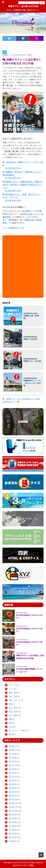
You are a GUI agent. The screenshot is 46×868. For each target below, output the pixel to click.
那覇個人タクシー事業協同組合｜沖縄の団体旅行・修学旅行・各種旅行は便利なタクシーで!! (22, 185)
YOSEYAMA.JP (23, 862)
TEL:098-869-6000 (13, 200)
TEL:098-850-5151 (13, 178)
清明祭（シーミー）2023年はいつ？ (21, 399)
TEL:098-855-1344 (13, 168)
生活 (5, 52)
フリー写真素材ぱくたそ (13, 228)
